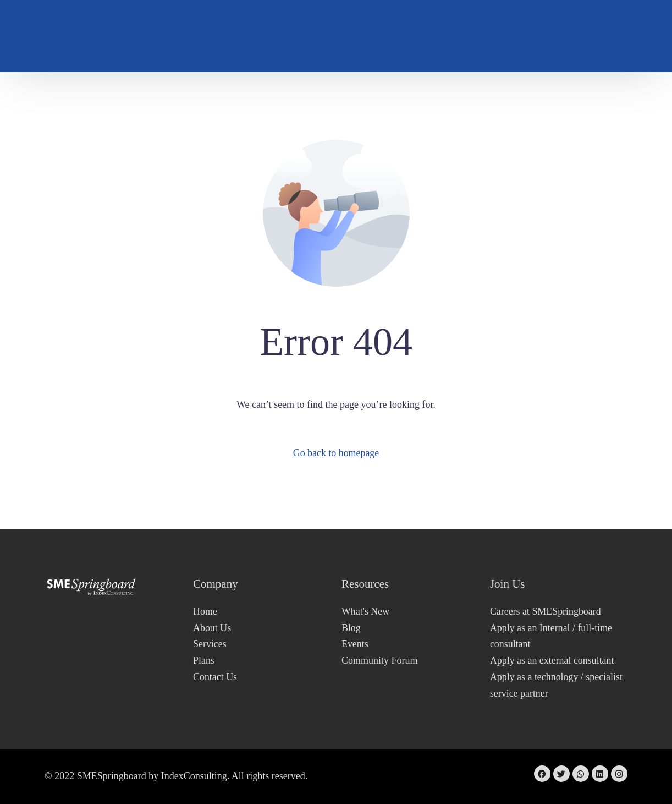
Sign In (603, 36)
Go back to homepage (336, 453)
